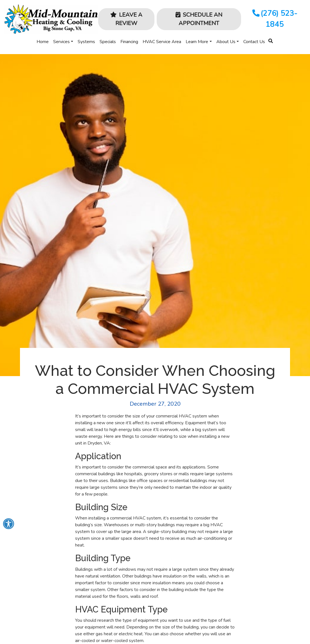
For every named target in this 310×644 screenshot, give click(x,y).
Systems (86, 42)
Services (61, 42)
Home (43, 42)
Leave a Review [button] (126, 19)
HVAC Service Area (162, 42)
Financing (129, 42)
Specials (108, 42)
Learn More (197, 42)
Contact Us (254, 42)
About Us (226, 42)
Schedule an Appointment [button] (199, 19)
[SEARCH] (271, 39)
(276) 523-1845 (274, 19)
